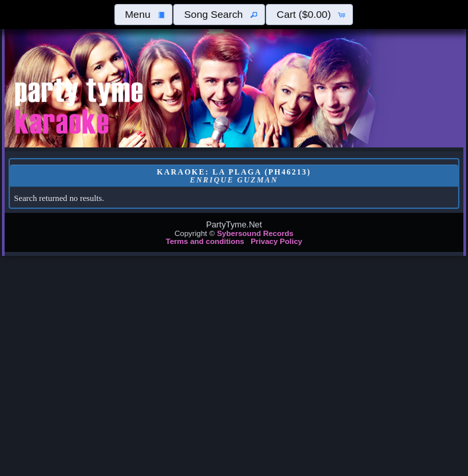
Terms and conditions (205, 241)
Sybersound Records (255, 233)
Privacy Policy (276, 241)
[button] (143, 15)
